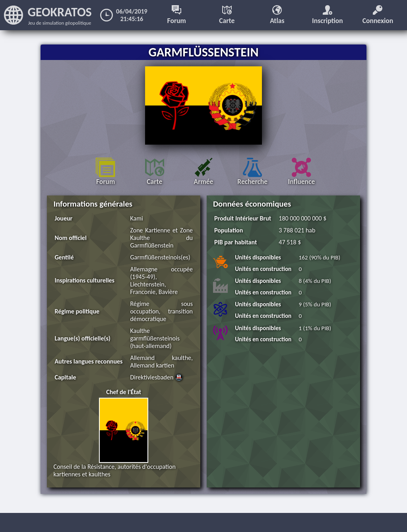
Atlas (277, 15)
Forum (177, 15)
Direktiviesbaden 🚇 (156, 377)
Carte (227, 15)
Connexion (378, 15)
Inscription (328, 15)
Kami (136, 218)
